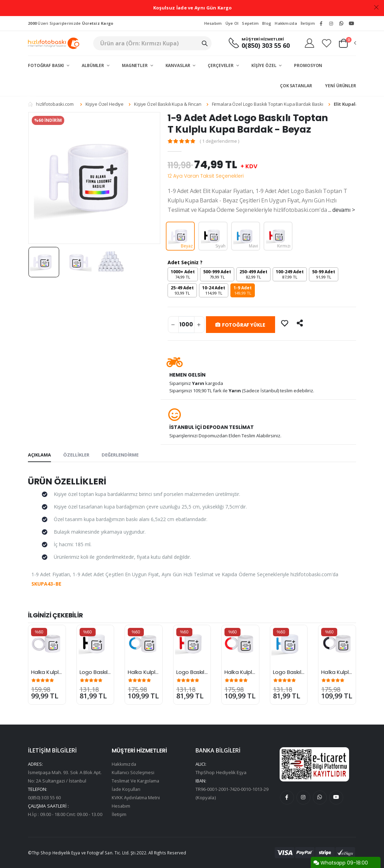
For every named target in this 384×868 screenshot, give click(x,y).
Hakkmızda (286, 23)
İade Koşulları (126, 789)
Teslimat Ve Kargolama (136, 781)
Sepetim (250, 23)
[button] (347, 43)
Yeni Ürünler (341, 86)
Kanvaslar (178, 65)
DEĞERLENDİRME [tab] (120, 455)
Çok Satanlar (296, 86)
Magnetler (135, 65)
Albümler (93, 65)
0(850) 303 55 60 (265, 46)
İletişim (308, 23)
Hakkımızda (124, 764)
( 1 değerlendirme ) (220, 141)
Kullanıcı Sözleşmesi (133, 772)
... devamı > (341, 210)
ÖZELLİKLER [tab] (76, 455)
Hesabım (213, 23)
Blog (267, 23)
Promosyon (308, 65)
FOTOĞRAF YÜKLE (240, 325)
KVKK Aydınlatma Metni (136, 797)
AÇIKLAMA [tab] (39, 455)
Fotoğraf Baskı (46, 65)
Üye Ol (232, 23)
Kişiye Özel (264, 65)
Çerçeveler (221, 65)
